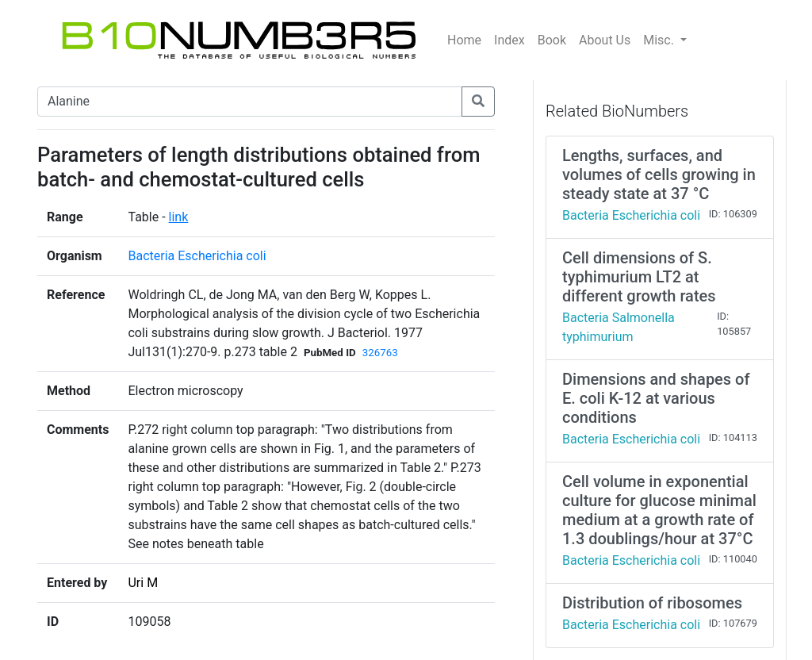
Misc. (660, 40)
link (179, 217)
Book (552, 40)
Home (464, 40)
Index (509, 40)
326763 (380, 353)
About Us (605, 40)
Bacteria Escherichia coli (197, 256)
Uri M (143, 583)
